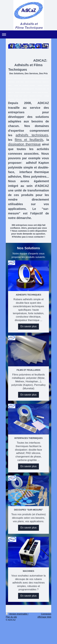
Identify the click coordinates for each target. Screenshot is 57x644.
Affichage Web (44, 617)
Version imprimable (17, 614)
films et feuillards (29, 140)
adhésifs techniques (32, 135)
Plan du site (11, 617)
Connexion (46, 614)
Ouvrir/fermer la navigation (28, 34)
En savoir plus (28, 326)
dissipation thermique (24, 144)
